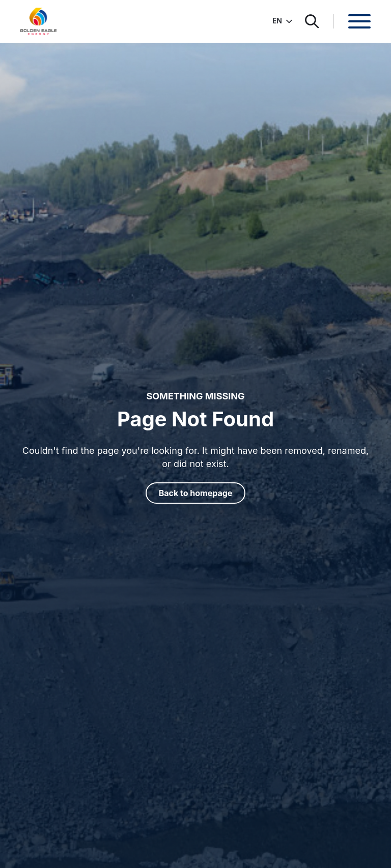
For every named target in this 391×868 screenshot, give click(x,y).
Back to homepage (196, 493)
